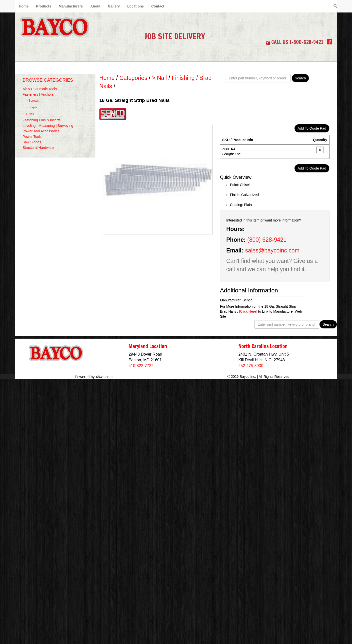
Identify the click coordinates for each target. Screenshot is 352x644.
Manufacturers (71, 6)
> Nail (30, 114)
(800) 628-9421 (267, 240)
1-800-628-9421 (306, 42)
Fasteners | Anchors (38, 94)
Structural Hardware (38, 148)
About (95, 6)
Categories (133, 78)
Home (24, 6)
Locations (135, 6)
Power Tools (32, 137)
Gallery (114, 6)
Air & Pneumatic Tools (40, 89)
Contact (158, 6)
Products (44, 6)
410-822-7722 (141, 366)
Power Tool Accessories (41, 131)
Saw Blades (32, 142)
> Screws (32, 101)
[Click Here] (248, 311)
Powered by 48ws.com (94, 377)
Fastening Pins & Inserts (41, 120)
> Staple (32, 107)
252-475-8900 (251, 366)
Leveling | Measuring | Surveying (48, 126)
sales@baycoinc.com (272, 250)
